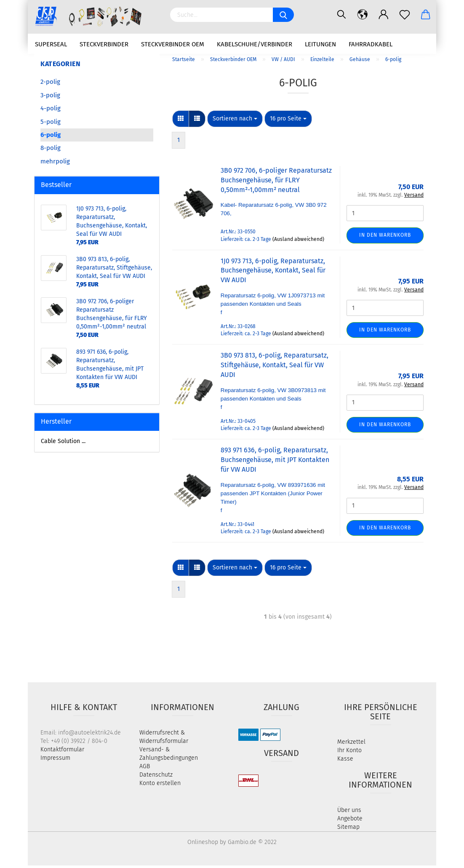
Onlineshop (203, 845)
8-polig (51, 151)
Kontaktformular (62, 752)
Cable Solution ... (63, 444)
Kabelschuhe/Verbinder (255, 44)
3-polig (50, 98)
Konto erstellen (160, 786)
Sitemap (348, 829)
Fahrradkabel (371, 44)
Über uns (349, 813)
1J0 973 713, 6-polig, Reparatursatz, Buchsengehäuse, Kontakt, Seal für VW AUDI (273, 273)
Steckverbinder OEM (173, 44)
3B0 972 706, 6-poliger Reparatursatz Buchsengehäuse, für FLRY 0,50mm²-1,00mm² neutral (276, 183)
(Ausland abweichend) (298, 242)
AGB (145, 769)
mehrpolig (55, 164)
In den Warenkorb (385, 238)
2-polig (50, 85)
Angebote (350, 821)
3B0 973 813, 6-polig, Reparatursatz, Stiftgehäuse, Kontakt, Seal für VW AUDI (275, 368)
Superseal (51, 44)
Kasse (345, 761)
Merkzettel (351, 744)
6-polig (51, 138)
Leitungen (320, 44)
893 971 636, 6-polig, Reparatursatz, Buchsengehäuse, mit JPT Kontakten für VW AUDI (275, 463)
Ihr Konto (349, 753)
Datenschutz (156, 777)
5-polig (51, 124)
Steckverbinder (104, 44)
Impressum (55, 760)
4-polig (51, 111)
